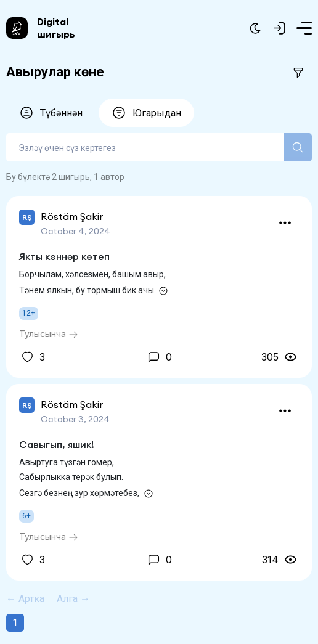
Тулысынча (49, 334)
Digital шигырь (56, 28)
